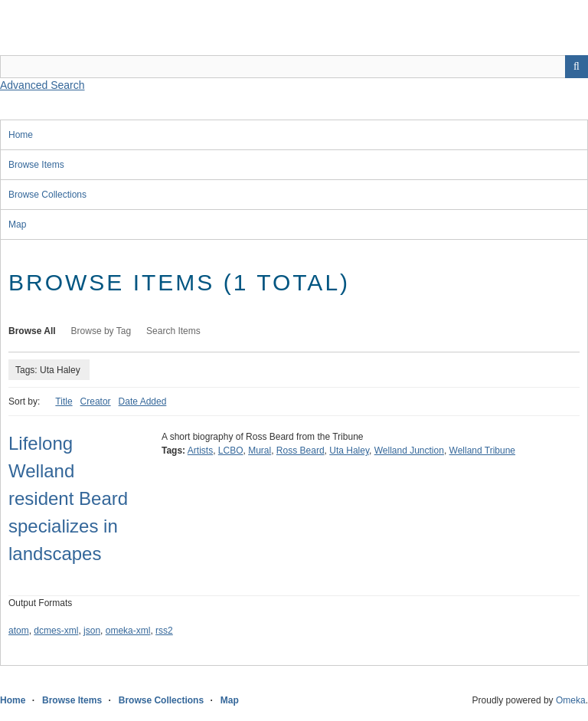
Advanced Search (42, 85)
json (92, 631)
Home (21, 135)
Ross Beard (301, 451)
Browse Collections (47, 195)
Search (577, 67)
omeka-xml (128, 631)
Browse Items (36, 165)
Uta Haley (349, 451)
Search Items (173, 331)
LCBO (231, 451)
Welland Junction (409, 451)
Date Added (143, 401)
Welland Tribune (483, 451)
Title (64, 401)
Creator (96, 401)
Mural (260, 451)
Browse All (32, 331)
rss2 (164, 631)
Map (17, 224)
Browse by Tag (101, 331)
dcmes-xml (56, 631)
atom (19, 631)
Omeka (571, 700)
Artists (200, 451)
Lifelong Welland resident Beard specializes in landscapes (68, 498)
